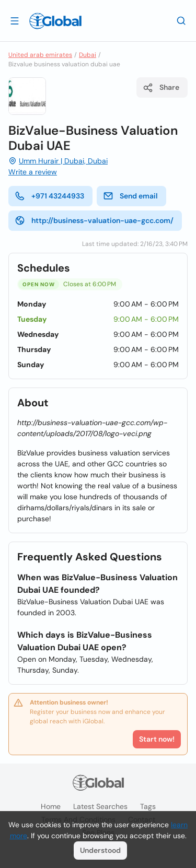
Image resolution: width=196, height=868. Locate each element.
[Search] (181, 20)
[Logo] (55, 21)
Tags (148, 806)
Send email (130, 196)
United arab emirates (40, 55)
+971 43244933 (49, 196)
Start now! (157, 739)
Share (161, 88)
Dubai (88, 55)
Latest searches (100, 806)
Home (51, 806)
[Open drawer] (15, 20)
